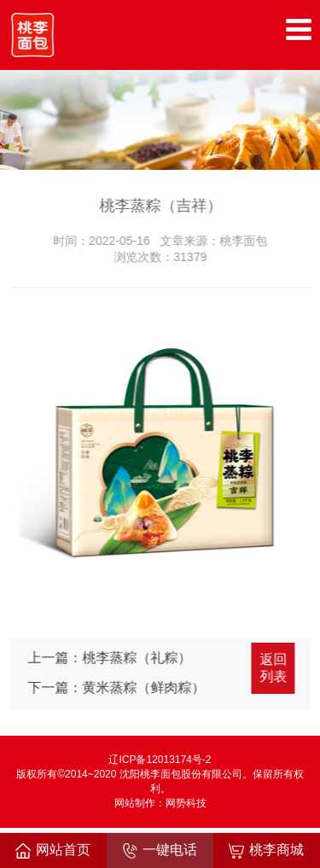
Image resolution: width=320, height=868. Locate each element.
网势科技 (186, 803)
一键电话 (160, 851)
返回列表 (275, 668)
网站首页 (53, 851)
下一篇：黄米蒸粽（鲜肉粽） (118, 687)
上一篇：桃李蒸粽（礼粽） (111, 658)
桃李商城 (266, 851)
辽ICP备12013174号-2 (160, 760)
